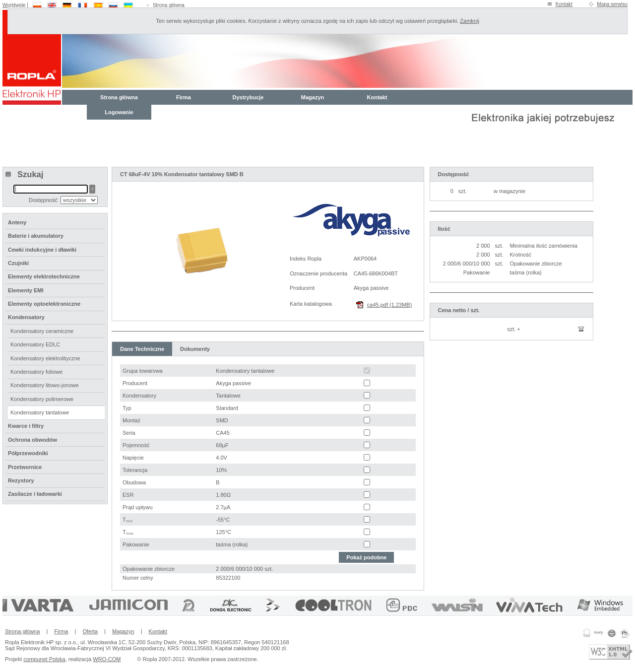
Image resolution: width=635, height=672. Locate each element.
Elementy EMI (26, 290)
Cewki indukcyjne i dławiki (42, 250)
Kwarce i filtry (26, 426)
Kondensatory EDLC (35, 344)
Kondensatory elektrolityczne (45, 358)
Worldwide (14, 5)
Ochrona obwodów (32, 440)
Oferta (90, 631)
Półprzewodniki (28, 453)
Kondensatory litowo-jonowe (45, 385)
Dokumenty (195, 349)
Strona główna (169, 5)
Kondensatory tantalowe (40, 412)
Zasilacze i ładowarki (35, 494)
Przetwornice (25, 467)
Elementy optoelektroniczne (44, 304)
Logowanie (119, 112)
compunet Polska (44, 659)
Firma (184, 97)
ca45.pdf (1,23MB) (390, 305)
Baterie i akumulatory (36, 236)
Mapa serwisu (612, 4)
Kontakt (564, 4)
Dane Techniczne (142, 349)
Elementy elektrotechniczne (44, 276)
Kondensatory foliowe (36, 372)
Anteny (17, 222)
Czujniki (18, 263)
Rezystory (21, 480)
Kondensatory (26, 317)
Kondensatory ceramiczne (42, 331)
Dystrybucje (248, 97)
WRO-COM (107, 659)
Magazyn (313, 97)
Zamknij (470, 21)
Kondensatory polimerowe (42, 399)
